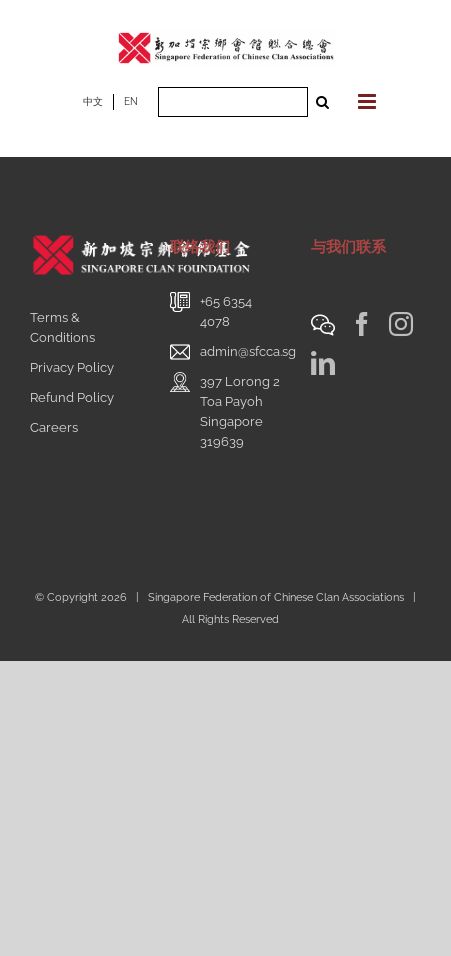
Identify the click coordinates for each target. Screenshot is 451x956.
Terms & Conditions (62, 327)
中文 (93, 101)
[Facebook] (362, 324)
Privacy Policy (72, 367)
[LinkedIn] (323, 363)
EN (131, 101)
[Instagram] (401, 324)
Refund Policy (72, 397)
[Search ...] (233, 102)
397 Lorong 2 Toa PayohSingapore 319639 (240, 411)
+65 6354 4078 (226, 311)
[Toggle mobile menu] (368, 101)
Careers (54, 427)
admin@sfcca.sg (248, 351)
